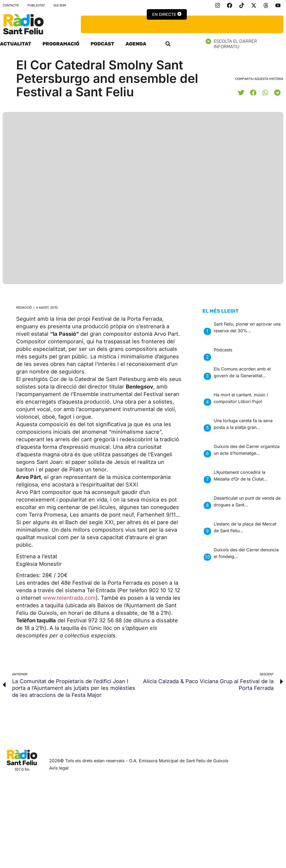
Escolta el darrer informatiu (246, 44)
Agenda (136, 44)
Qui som (60, 5)
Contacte (11, 5)
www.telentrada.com (69, 598)
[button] (168, 44)
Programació (61, 44)
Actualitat (16, 44)
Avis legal (59, 768)
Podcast (102, 44)
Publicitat (36, 5)
